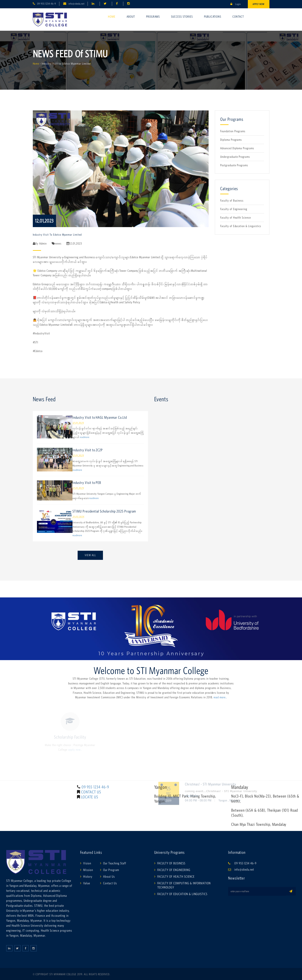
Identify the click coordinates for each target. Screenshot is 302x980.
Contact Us (110, 883)
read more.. (220, 697)
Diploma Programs (231, 140)
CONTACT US (91, 792)
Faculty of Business (232, 200)
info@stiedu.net (76, 4)
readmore (85, 437)
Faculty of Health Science (236, 217)
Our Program (111, 870)
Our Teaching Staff (115, 863)
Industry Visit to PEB (87, 483)
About (131, 17)
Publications (213, 17)
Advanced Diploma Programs (237, 148)
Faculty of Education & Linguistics (241, 226)
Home (112, 17)
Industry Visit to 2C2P (88, 450)
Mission (88, 870)
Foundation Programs (233, 131)
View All (90, 555)
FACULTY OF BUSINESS (171, 863)
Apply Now (259, 4)
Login (236, 4)
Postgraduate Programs (234, 165)
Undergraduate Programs (235, 157)
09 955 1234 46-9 (46, 4)
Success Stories (182, 17)
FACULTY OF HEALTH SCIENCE (176, 876)
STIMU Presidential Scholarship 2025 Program (104, 511)
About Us (109, 876)
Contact (238, 17)
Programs (153, 17)
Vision (87, 863)
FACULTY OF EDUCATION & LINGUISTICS (182, 894)
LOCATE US (90, 797)
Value (87, 883)
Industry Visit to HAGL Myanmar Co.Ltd (100, 417)
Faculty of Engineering (234, 209)
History (88, 876)
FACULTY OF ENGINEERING (174, 870)
